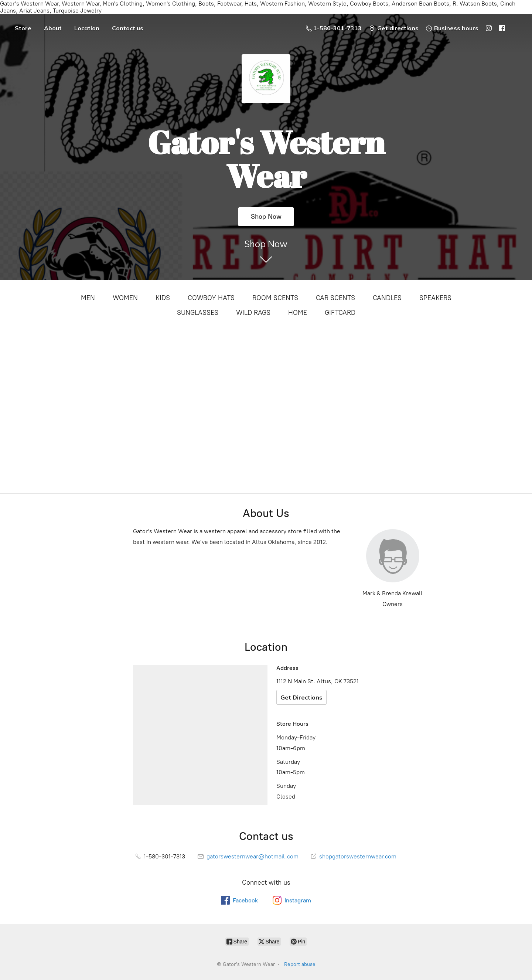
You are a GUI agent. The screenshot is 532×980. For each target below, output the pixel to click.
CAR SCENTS (335, 298)
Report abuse (300, 964)
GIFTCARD (340, 313)
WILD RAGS (253, 313)
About (53, 28)
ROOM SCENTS (275, 298)
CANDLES (387, 298)
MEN (88, 298)
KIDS (163, 298)
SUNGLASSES (198, 313)
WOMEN (125, 298)
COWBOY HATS (211, 298)
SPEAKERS (435, 298)
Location (87, 28)
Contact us (128, 28)
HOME (298, 313)
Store (23, 28)
